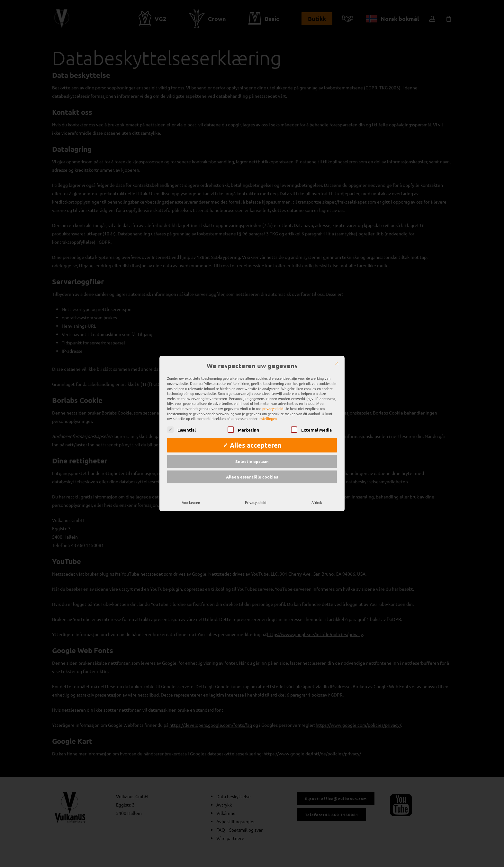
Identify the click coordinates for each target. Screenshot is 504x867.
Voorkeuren (191, 495)
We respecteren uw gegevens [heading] (252, 359)
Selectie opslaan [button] (252, 454)
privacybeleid (273, 401)
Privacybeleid (256, 495)
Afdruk (317, 495)
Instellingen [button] (268, 411)
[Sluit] (337, 356)
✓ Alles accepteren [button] (252, 438)
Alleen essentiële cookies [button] (252, 470)
